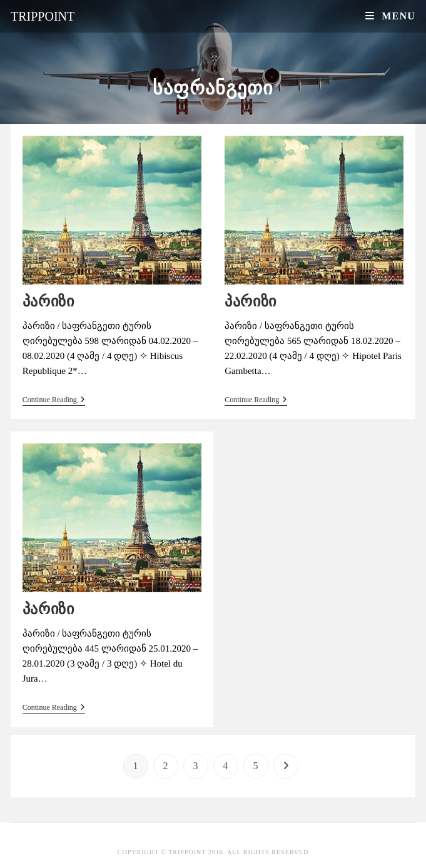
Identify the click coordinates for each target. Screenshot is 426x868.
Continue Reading (54, 400)
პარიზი (48, 301)
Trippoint (43, 16)
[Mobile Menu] (390, 16)
